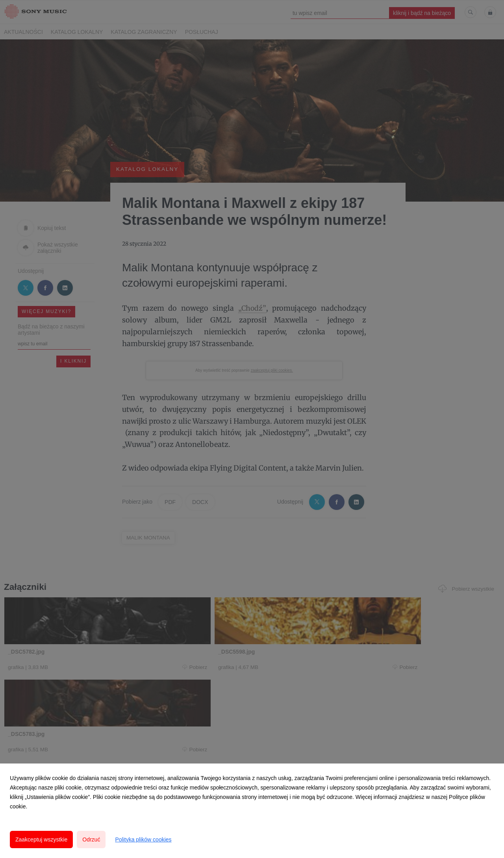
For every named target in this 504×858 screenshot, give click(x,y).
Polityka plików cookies (143, 839)
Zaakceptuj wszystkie (41, 839)
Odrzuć (91, 839)
